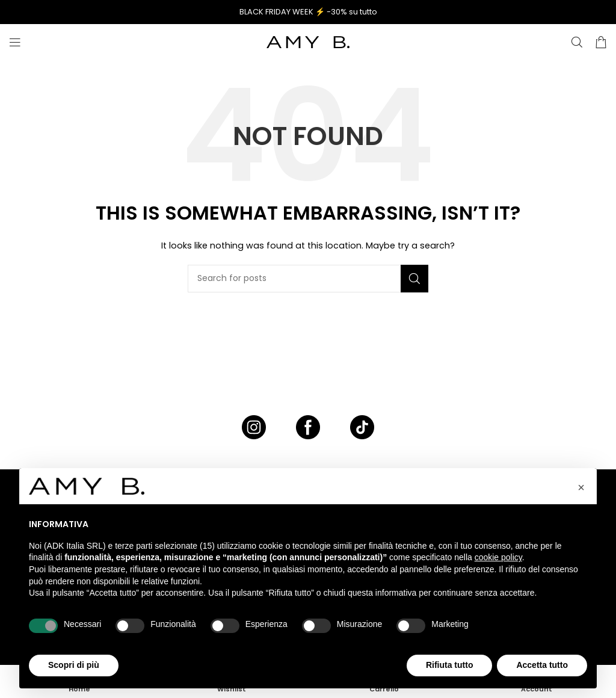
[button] (581, 487)
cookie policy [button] (498, 557)
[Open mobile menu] (15, 42)
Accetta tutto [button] (542, 665)
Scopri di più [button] (74, 665)
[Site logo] (308, 42)
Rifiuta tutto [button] (450, 665)
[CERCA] (577, 42)
